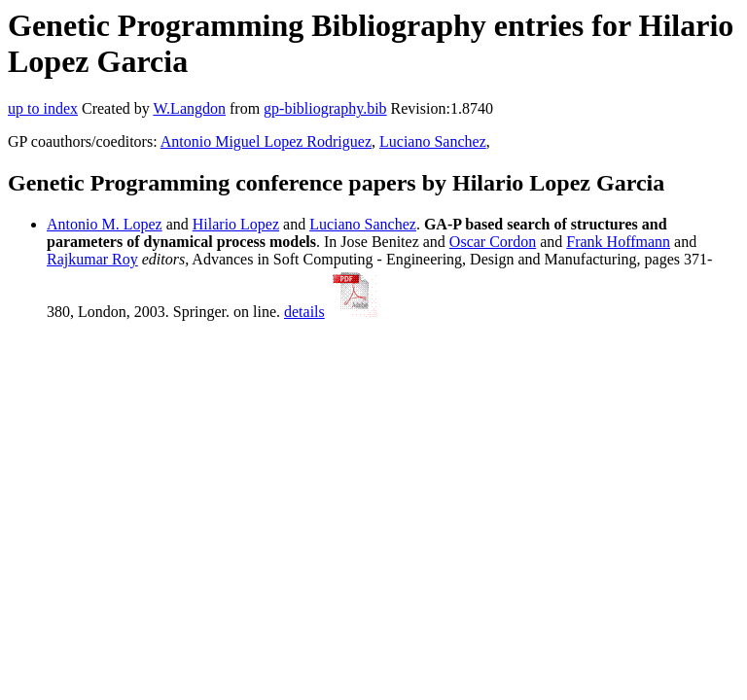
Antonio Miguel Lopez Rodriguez (266, 141)
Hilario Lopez (236, 224)
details (304, 312)
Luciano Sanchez (433, 141)
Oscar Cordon (493, 242)
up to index (43, 108)
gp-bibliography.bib (325, 108)
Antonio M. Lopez (105, 224)
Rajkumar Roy (92, 259)
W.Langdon (189, 108)
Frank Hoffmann (618, 242)
